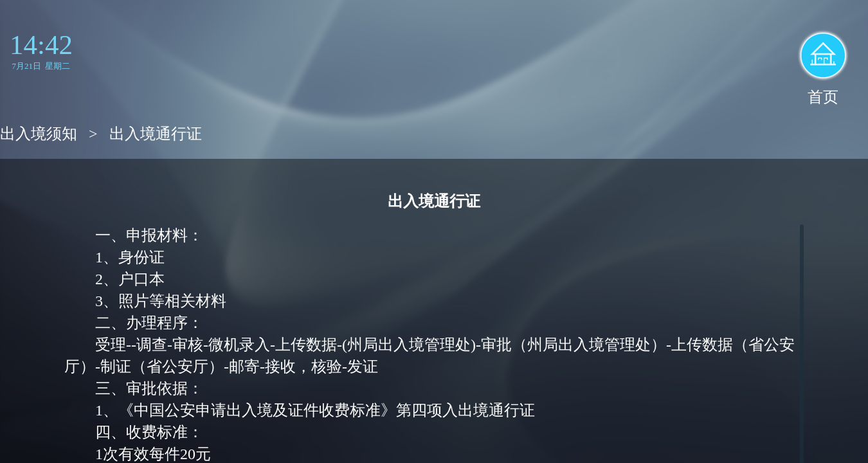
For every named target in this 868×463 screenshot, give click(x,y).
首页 (823, 97)
